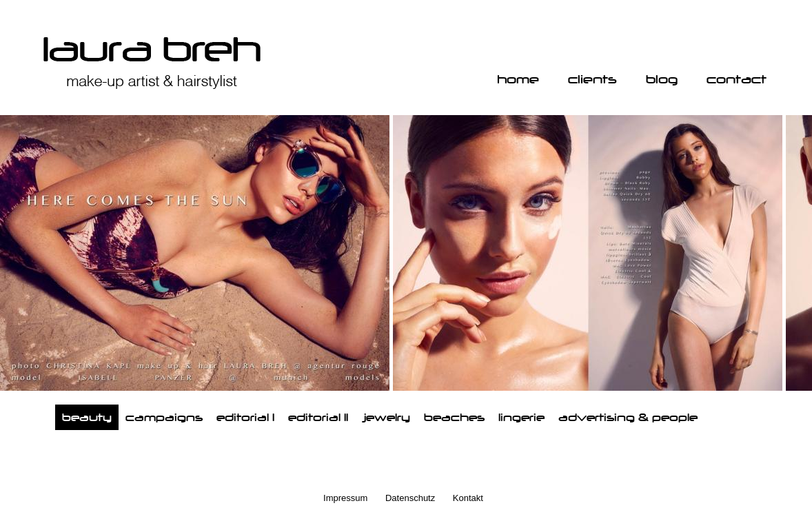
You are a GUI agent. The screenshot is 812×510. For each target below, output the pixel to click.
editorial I (245, 417)
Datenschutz (410, 498)
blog (662, 79)
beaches (454, 417)
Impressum (345, 498)
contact (737, 79)
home (518, 79)
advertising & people (628, 417)
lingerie (521, 417)
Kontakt (468, 498)
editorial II (318, 417)
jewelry (386, 417)
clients (592, 79)
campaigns (164, 417)
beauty (87, 417)
